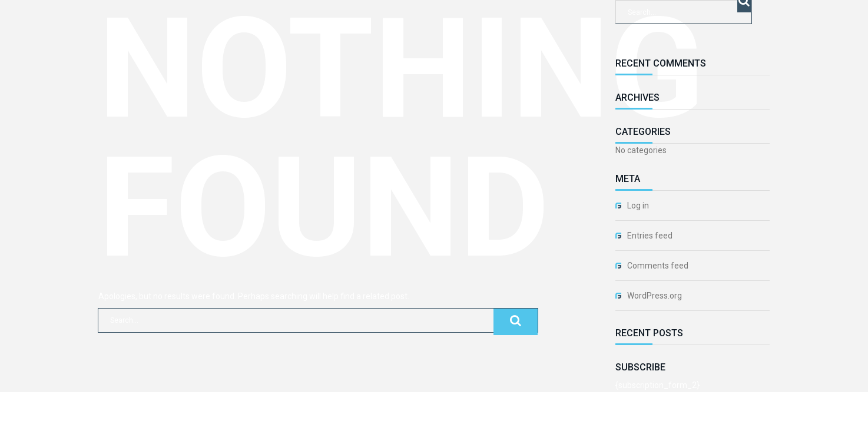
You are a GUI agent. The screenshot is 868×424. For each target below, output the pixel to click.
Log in (638, 206)
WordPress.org (655, 296)
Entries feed (650, 236)
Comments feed (658, 266)
